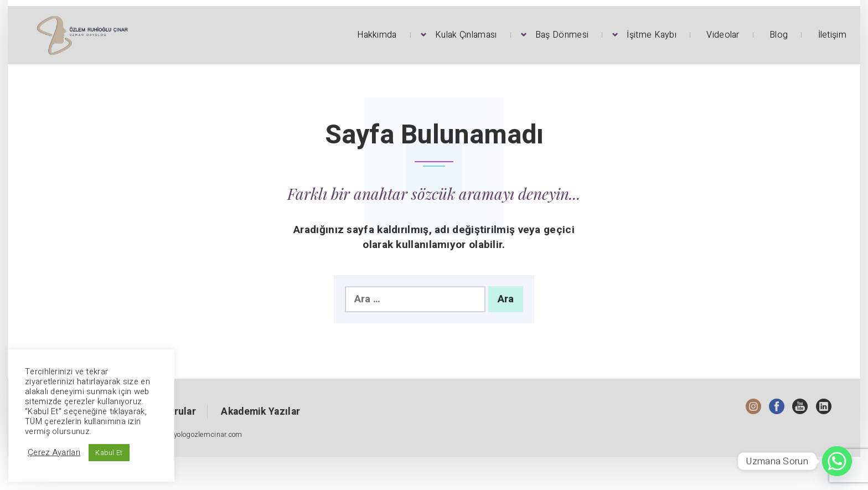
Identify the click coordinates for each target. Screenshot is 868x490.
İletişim (832, 35)
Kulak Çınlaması (466, 35)
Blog (779, 35)
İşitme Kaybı (652, 35)
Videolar (723, 35)
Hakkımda (377, 35)
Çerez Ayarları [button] (54, 453)
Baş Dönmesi (562, 35)
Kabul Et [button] (109, 453)
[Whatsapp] (837, 461)
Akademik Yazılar (260, 412)
